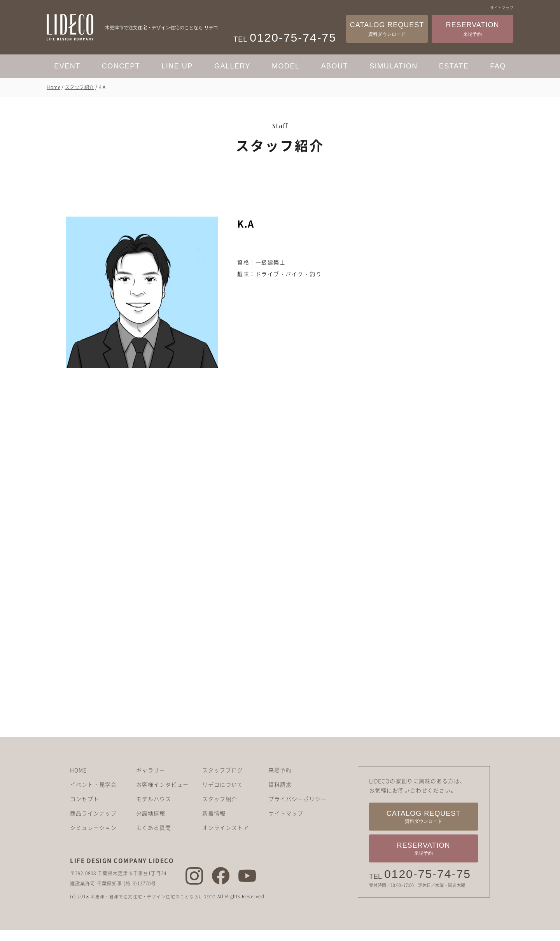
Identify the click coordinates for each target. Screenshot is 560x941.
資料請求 (280, 796)
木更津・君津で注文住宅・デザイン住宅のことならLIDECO (156, 908)
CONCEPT (121, 66)
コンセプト (85, 810)
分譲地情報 (151, 824)
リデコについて (223, 796)
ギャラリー (151, 781)
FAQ (498, 66)
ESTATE (454, 66)
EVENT (67, 66)
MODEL (286, 66)
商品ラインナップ (93, 824)
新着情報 (214, 824)
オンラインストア (226, 839)
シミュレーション (93, 839)
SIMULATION (394, 66)
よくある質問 (154, 839)
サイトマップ (502, 8)
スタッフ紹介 (80, 87)
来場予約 (280, 781)
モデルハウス (154, 810)
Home (53, 87)
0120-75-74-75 (428, 885)
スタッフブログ (223, 781)
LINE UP (177, 66)
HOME (78, 781)
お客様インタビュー (162, 796)
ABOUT (335, 66)
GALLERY (232, 66)
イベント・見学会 (93, 796)
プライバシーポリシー (297, 810)
